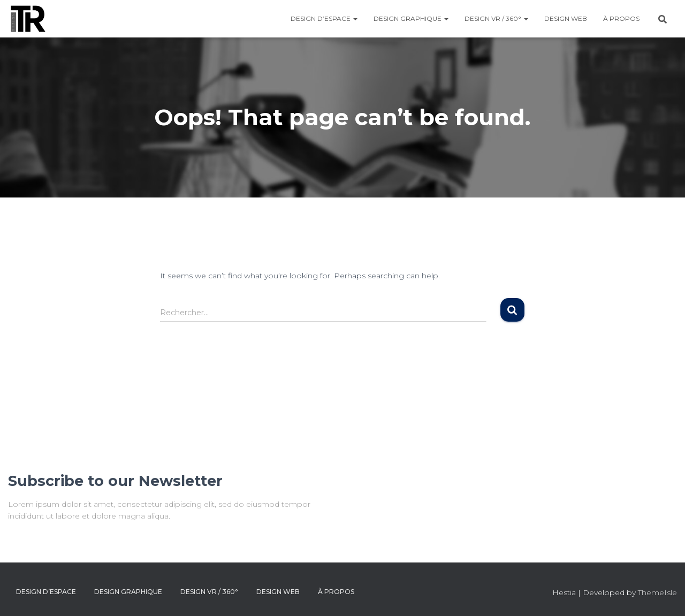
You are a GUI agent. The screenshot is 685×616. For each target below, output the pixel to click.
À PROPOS (621, 18)
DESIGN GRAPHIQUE (411, 18)
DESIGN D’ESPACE (324, 18)
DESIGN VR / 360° (496, 18)
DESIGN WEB (566, 18)
